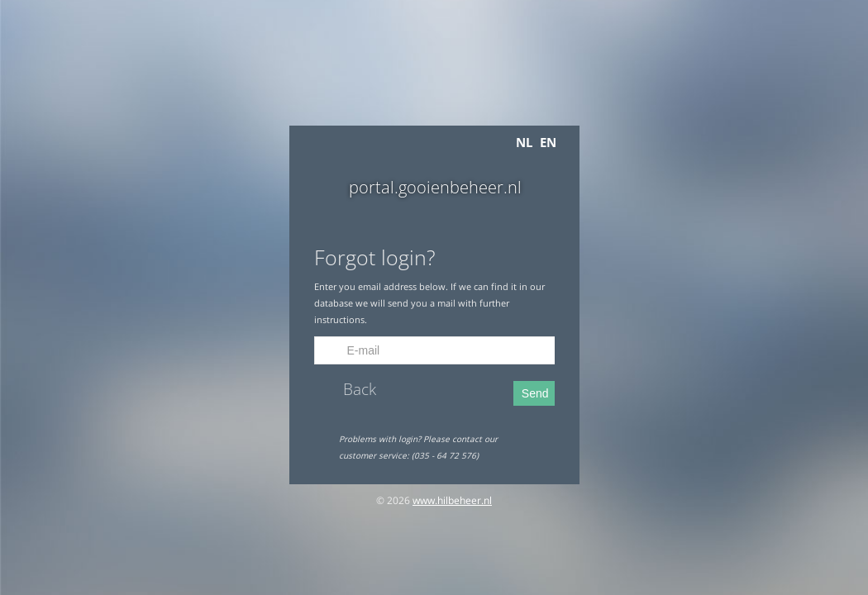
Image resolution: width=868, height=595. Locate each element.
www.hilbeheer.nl (452, 500)
